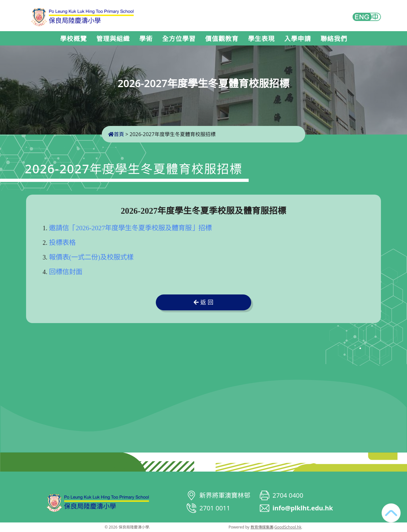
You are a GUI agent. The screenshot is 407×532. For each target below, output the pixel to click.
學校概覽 (73, 39)
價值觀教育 (222, 39)
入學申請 (298, 39)
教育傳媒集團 (262, 527)
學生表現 (261, 39)
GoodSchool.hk (288, 527)
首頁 (116, 134)
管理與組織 (113, 39)
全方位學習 (179, 39)
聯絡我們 (334, 39)
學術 (146, 39)
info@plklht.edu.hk (303, 508)
